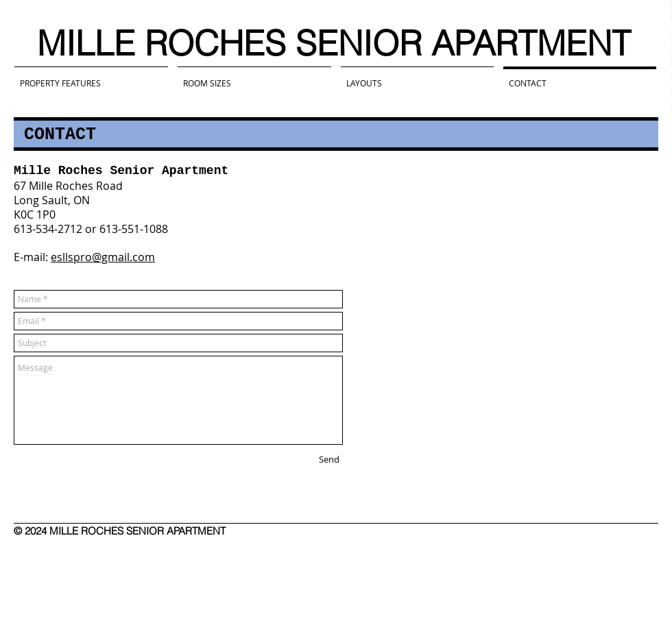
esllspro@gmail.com (103, 257)
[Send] (329, 459)
